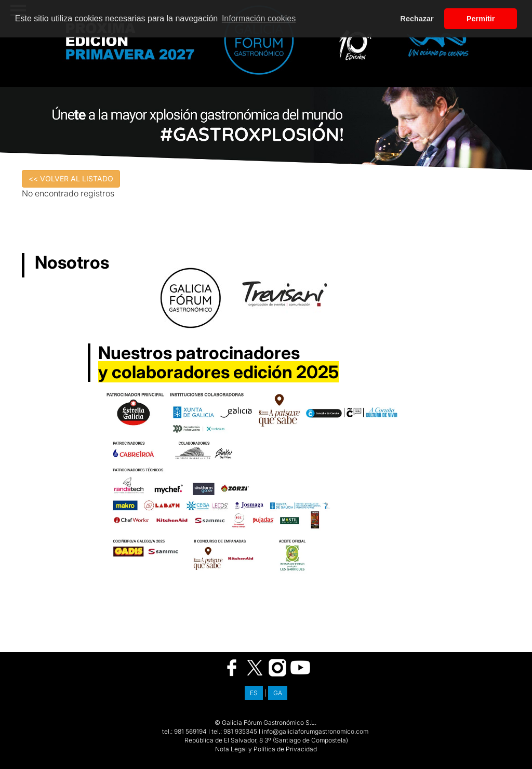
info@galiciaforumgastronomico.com (315, 731)
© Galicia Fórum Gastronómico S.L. (265, 722)
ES (254, 693)
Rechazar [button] (417, 19)
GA (278, 693)
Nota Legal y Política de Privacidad (266, 749)
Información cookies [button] (259, 18)
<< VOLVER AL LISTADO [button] (71, 178)
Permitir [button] (481, 19)
